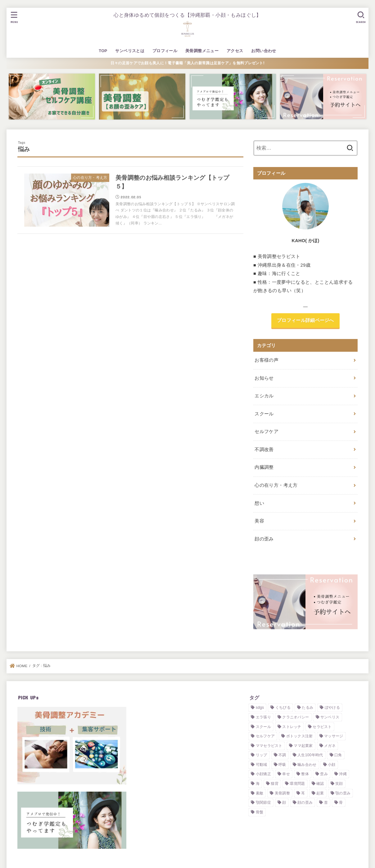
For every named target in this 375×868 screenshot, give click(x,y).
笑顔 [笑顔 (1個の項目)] (339, 784)
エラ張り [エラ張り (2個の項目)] (263, 717)
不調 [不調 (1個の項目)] (282, 755)
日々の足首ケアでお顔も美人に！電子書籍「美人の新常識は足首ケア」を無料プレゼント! (187, 63)
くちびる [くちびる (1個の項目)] (283, 708)
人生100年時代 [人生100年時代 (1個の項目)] (310, 755)
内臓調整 (264, 467)
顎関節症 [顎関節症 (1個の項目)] (263, 802)
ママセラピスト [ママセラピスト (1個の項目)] (269, 746)
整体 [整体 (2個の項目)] (305, 774)
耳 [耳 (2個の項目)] (303, 793)
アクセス (235, 51)
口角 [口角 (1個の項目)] (338, 755)
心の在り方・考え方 (276, 485)
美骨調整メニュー (202, 51)
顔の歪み (264, 539)
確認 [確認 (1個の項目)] (320, 784)
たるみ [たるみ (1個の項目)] (307, 708)
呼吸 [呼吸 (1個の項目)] (282, 765)
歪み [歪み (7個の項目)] (324, 774)
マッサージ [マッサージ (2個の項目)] (334, 736)
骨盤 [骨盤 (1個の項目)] (260, 812)
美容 (259, 521)
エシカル (264, 396)
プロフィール (165, 51)
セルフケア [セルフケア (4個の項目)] (265, 736)
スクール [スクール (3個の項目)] (263, 727)
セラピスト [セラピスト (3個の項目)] (322, 727)
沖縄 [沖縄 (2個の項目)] (343, 774)
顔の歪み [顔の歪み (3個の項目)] (305, 802)
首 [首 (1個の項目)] (326, 802)
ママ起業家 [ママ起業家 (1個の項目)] (303, 746)
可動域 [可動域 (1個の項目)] (262, 765)
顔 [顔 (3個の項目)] (284, 802)
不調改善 (264, 450)
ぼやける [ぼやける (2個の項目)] (332, 708)
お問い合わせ (264, 51)
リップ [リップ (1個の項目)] (262, 755)
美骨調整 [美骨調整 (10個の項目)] (282, 793)
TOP (103, 51)
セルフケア (267, 432)
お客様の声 (267, 360)
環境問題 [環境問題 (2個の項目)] (297, 784)
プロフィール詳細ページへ (305, 320)
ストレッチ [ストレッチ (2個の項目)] (292, 727)
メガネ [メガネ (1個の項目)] (330, 746)
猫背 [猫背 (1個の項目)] (275, 784)
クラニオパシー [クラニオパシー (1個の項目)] (296, 717)
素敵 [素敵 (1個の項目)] (260, 793)
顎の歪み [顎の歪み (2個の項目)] (343, 793)
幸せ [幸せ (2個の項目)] (286, 774)
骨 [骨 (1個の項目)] (341, 802)
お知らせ (264, 378)
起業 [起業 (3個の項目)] (320, 793)
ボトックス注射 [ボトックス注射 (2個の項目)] (300, 736)
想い (259, 503)
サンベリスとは (130, 51)
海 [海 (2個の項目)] (258, 784)
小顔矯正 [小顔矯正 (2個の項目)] (263, 774)
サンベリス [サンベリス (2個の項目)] (330, 717)
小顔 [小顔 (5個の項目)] (332, 765)
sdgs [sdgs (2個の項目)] (260, 708)
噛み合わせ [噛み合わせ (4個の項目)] (307, 765)
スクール (264, 414)
